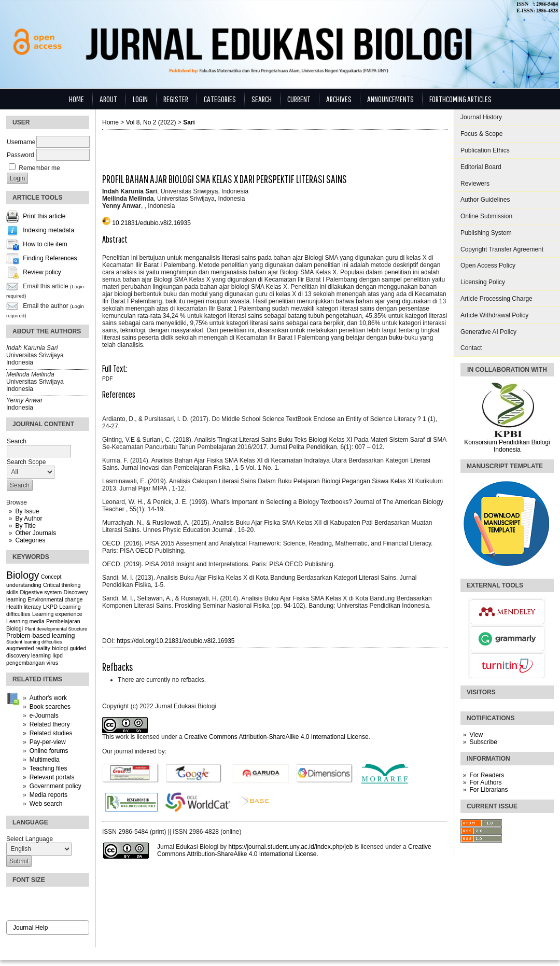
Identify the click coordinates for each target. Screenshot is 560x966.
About (108, 99)
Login (140, 99)
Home (76, 99)
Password (20, 155)
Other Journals (36, 533)
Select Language (30, 839)
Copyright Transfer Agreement (502, 249)
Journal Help (30, 928)
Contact (471, 348)
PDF (107, 379)
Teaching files (48, 768)
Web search (46, 804)
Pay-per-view (48, 742)
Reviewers (475, 184)
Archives (339, 99)
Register (176, 99)
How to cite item (45, 245)
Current (299, 99)
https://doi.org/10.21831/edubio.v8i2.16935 (176, 641)
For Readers (487, 775)
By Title (25, 526)
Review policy (42, 273)
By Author (29, 519)
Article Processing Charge (496, 299)
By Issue (27, 511)
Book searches (50, 707)
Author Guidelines (485, 200)
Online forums (49, 751)
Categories (30, 540)
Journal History (481, 117)
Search (262, 99)
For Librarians (488, 790)
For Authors (485, 782)
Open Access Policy (488, 265)
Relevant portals (52, 777)
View (476, 735)
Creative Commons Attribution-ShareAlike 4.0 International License (276, 737)
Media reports (48, 795)
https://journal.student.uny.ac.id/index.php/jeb (290, 847)
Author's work (48, 698)
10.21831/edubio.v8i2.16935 (151, 223)
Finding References (50, 259)
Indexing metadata (48, 231)
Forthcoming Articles (460, 99)
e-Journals (44, 716)
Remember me (39, 168)
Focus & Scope (481, 134)
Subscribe (483, 742)
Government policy (55, 786)
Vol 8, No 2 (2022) (151, 122)
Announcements (390, 99)
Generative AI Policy (488, 332)
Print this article (44, 217)
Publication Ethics (485, 150)
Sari (189, 122)
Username (21, 142)
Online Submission (486, 216)
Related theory (50, 724)
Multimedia (45, 760)
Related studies (51, 733)
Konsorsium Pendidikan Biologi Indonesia (507, 446)
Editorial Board (481, 167)
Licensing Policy (483, 282)
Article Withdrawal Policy (494, 315)
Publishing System (486, 233)
